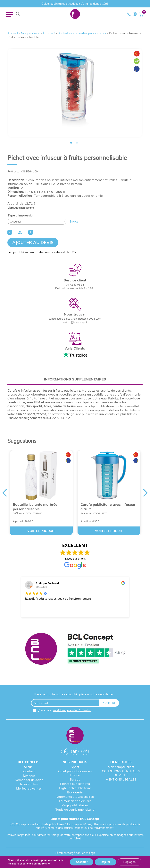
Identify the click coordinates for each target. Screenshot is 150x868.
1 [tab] (71, 143)
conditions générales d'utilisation (72, 710)
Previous (4, 493)
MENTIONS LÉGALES (121, 779)
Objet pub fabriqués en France (75, 773)
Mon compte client (121, 767)
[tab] (75, 379)
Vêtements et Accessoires (75, 797)
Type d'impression (21, 215)
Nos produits (30, 33)
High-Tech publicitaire (75, 788)
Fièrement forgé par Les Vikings (75, 853)
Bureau (75, 779)
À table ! (49, 33)
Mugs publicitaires (75, 805)
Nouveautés (29, 784)
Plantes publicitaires (75, 784)
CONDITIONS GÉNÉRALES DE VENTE (121, 773)
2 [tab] (77, 143)
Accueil (13, 33)
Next (146, 493)
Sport (75, 767)
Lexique (29, 775)
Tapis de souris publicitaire (75, 809)
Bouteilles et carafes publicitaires (82, 33)
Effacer (75, 221)
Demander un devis (29, 780)
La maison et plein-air (75, 801)
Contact (29, 771)
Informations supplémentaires (75, 379)
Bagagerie (75, 792)
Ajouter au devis (33, 242)
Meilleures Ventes (29, 788)
